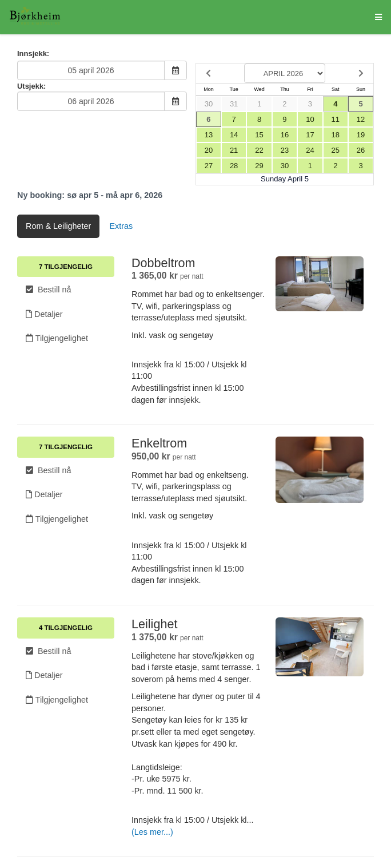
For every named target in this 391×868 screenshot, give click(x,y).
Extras (121, 226)
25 (336, 150)
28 (234, 166)
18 (336, 135)
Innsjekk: (33, 53)
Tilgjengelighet (57, 338)
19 (361, 135)
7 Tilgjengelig (66, 267)
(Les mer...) (152, 832)
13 (209, 135)
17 (310, 135)
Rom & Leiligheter (58, 226)
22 (259, 150)
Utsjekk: (31, 86)
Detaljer (44, 314)
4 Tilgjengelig (66, 628)
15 (259, 135)
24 (310, 150)
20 (209, 150)
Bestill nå (48, 290)
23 (285, 150)
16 (285, 135)
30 (209, 104)
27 (209, 166)
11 (336, 119)
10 (310, 119)
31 (234, 104)
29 (259, 166)
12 (361, 119)
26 (361, 150)
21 (234, 150)
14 (234, 135)
